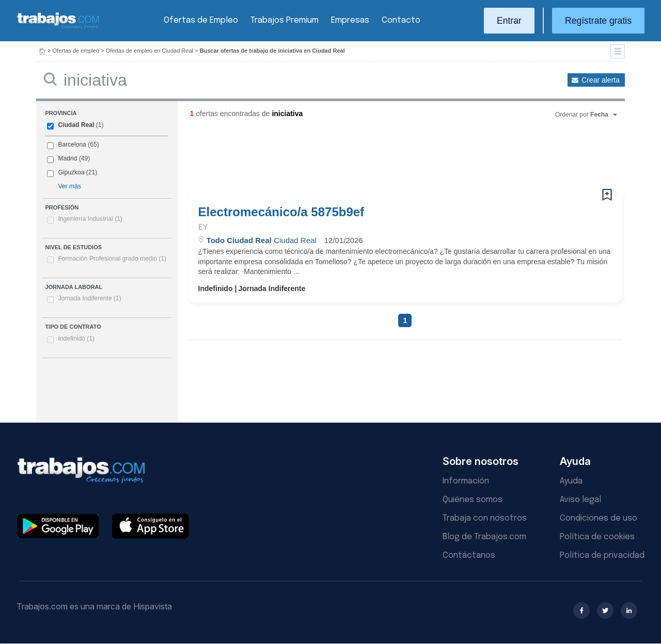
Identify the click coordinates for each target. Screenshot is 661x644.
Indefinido (76, 339)
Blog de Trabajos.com (484, 537)
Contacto (401, 20)
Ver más (69, 186)
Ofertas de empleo (76, 51)
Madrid (67, 158)
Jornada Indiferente (89, 298)
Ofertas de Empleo (201, 20)
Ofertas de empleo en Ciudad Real (149, 51)
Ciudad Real (76, 125)
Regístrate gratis (598, 21)
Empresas (350, 20)
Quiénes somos (473, 500)
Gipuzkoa (71, 172)
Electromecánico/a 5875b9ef (281, 212)
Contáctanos (469, 556)
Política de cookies (597, 537)
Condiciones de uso (599, 518)
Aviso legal (580, 500)
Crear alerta (601, 80)
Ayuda (571, 481)
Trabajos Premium (285, 20)
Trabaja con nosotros (485, 518)
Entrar (509, 21)
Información (466, 481)
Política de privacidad (602, 556)
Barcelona (72, 144)
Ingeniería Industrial (90, 219)
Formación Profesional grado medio (112, 259)
